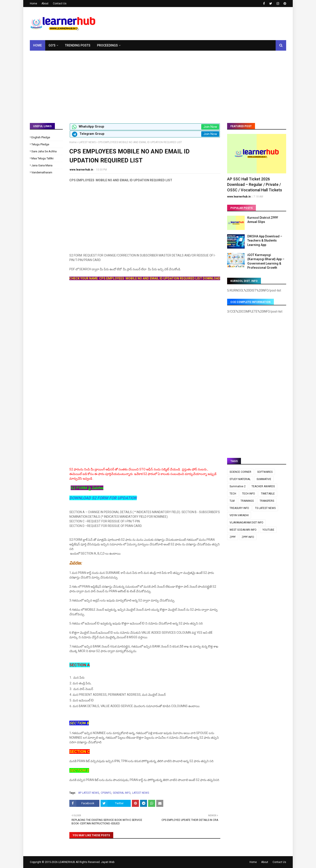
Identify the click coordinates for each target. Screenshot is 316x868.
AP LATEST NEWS (89, 793)
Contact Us (60, 4)
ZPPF (233, 537)
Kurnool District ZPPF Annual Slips (263, 220)
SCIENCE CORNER (240, 472)
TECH (233, 494)
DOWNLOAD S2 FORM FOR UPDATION (103, 498)
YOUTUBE (268, 530)
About (45, 4)
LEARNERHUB (67, 862)
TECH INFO (249, 494)
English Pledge (41, 137)
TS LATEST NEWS (265, 508)
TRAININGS (247, 501)
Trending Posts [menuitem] (78, 45)
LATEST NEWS (87, 142)
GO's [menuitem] (52, 45)
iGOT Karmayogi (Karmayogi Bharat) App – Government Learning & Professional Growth (266, 261)
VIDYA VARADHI (239, 515)
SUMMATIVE (264, 479)
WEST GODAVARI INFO (243, 530)
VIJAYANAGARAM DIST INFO (246, 523)
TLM (232, 501)
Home (33, 4)
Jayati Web (108, 862)
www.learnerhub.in (81, 170)
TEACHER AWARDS (263, 486)
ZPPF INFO (248, 537)
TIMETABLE (268, 494)
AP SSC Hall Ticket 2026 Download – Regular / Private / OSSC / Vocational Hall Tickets (255, 184)
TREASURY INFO (239, 508)
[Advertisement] (158, 84)
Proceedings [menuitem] (107, 45)
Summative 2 (238, 486)
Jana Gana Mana (42, 165)
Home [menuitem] (38, 45)
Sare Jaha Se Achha (44, 151)
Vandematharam (42, 172)
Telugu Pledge (40, 144)
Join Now (210, 127)
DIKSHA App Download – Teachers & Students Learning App (265, 241)
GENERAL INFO (122, 793)
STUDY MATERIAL (240, 479)
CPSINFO (106, 793)
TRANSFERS (267, 501)
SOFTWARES (265, 472)
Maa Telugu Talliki (42, 158)
